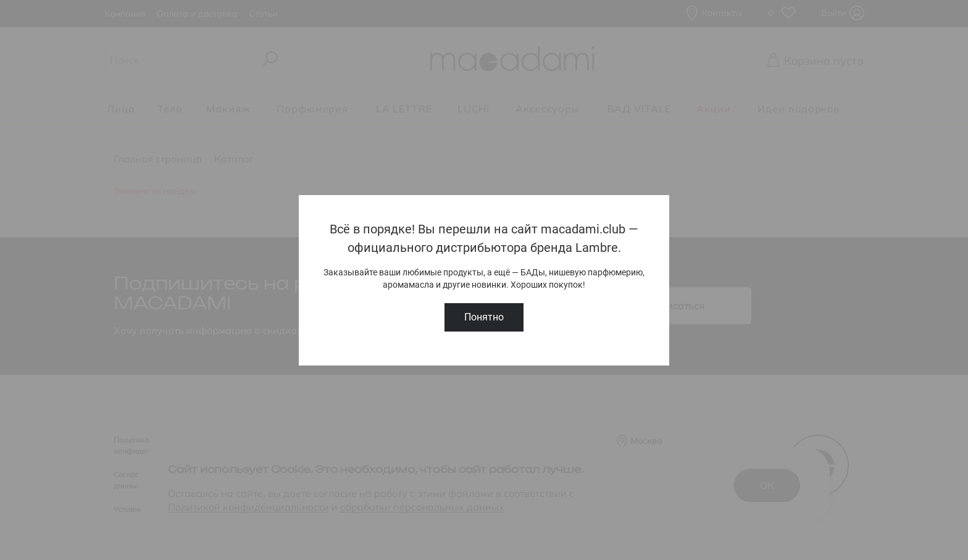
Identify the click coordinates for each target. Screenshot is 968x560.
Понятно (484, 317)
